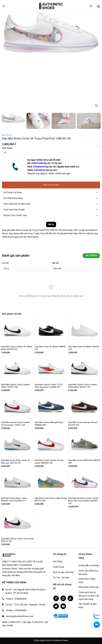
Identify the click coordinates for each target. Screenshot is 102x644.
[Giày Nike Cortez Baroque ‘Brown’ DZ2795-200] (85, 407)
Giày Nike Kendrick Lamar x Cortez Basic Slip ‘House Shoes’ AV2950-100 (83, 501)
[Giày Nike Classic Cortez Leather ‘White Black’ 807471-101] (85, 369)
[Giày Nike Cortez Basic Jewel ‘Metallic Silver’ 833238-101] (17, 482)
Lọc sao (5, 263)
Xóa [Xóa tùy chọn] (99, 146)
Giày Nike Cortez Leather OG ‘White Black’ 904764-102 (17, 348)
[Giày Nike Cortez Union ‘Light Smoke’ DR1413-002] (51, 482)
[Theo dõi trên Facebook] (56, 598)
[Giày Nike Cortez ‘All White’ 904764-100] (85, 331)
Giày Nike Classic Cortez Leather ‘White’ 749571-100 (15, 386)
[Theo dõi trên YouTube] (63, 606)
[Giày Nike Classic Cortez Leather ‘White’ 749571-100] (17, 369)
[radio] (5, 153)
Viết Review (91, 256)
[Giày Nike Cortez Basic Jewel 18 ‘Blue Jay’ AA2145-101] (17, 444)
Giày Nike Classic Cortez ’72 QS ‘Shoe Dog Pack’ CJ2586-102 (48, 386)
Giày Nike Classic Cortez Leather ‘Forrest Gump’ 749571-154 (15, 424)
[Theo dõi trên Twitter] (56, 606)
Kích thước (7, 148)
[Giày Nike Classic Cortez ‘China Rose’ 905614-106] (17, 523)
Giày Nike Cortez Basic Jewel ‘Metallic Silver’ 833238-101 (14, 500)
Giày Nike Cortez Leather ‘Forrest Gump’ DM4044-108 (49, 462)
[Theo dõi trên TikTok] (70, 598)
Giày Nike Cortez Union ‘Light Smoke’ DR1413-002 (51, 500)
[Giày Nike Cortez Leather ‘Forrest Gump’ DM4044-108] (51, 444)
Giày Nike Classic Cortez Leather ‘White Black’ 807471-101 (83, 386)
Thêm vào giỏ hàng (51, 185)
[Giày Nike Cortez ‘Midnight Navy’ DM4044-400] (51, 407)
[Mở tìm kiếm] (91, 6)
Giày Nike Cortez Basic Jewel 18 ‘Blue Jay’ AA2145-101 (15, 462)
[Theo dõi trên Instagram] (63, 598)
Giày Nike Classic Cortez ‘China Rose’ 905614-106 (17, 540)
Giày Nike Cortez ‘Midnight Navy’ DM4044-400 (49, 424)
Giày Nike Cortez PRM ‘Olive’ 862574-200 (84, 462)
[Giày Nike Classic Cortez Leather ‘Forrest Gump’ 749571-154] (17, 406)
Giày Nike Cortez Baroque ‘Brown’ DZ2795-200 (83, 424)
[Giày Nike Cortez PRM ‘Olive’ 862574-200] (85, 444)
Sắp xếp (55, 263)
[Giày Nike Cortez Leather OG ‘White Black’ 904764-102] (17, 331)
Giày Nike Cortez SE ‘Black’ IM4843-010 (50, 348)
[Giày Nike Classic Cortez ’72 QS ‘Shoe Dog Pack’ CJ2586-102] (51, 369)
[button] (4, 6)
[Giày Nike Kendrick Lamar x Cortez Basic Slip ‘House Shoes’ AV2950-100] (85, 482)
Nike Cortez (7, 135)
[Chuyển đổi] (97, 193)
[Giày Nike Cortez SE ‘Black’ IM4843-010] (51, 331)
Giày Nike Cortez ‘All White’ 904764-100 (84, 348)
